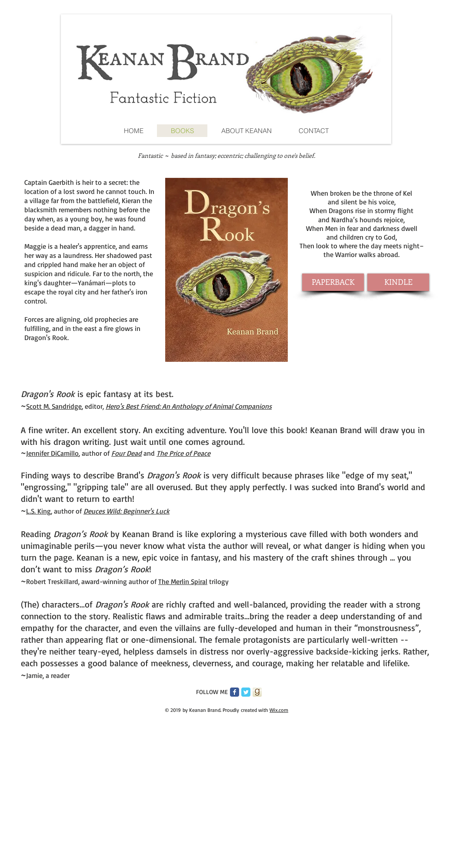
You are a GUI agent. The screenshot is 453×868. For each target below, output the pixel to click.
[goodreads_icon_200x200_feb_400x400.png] (257, 692)
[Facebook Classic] (235, 692)
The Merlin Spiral (183, 581)
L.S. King (38, 511)
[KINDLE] (398, 282)
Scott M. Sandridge (54, 406)
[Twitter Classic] (246, 692)
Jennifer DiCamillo (52, 453)
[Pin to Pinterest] (173, 692)
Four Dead (127, 453)
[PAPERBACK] (333, 282)
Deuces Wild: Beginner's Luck (127, 511)
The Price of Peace (183, 453)
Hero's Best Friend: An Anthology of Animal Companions (189, 406)
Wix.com (279, 710)
